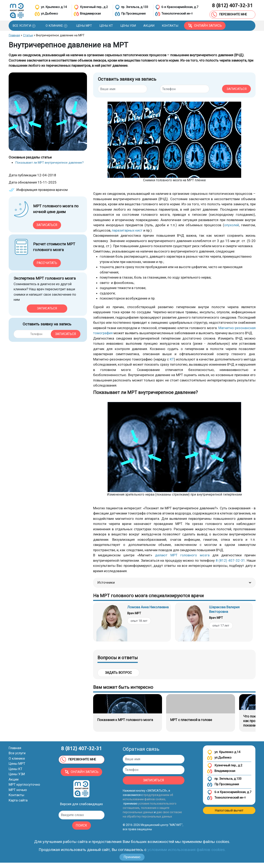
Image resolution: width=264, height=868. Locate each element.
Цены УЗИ (17, 774)
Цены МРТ (17, 764)
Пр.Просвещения (223, 785)
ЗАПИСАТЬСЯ (237, 89)
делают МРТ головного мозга (182, 555)
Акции (14, 779)
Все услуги (17, 753)
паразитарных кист (127, 230)
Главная (15, 748)
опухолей (232, 225)
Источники (174, 583)
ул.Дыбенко (219, 758)
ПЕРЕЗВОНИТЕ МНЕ (229, 15)
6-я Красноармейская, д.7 (229, 792)
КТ (172, 359)
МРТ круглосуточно (24, 784)
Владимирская (221, 771)
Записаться (47, 225)
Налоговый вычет (229, 810)
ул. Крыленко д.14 (224, 752)
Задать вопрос (118, 673)
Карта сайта (18, 800)
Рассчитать (47, 263)
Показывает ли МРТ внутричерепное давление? (49, 163)
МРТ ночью (18, 790)
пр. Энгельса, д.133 (224, 779)
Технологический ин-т (226, 798)
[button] (24, 26)
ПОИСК (81, 825)
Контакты (16, 795)
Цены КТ (16, 769)
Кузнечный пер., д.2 (225, 766)
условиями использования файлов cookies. (186, 850)
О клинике (17, 758)
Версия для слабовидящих (81, 804)
